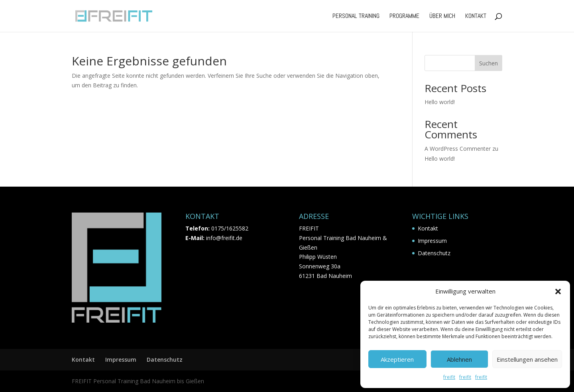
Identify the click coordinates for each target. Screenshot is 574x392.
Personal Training (356, 17)
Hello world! (440, 102)
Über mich (442, 17)
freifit (449, 377)
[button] (558, 292)
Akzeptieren (397, 359)
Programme (404, 17)
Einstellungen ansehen (527, 359)
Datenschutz (434, 253)
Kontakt (476, 17)
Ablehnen (459, 359)
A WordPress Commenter (458, 149)
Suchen (488, 63)
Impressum (432, 241)
